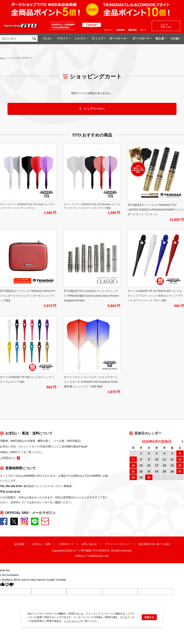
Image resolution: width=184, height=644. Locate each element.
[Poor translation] (9, 585)
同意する (149, 629)
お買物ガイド (77, 555)
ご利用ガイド (66, 544)
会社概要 (19, 544)
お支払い (37, 544)
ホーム (4, 58)
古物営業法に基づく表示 (101, 555)
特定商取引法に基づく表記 (154, 544)
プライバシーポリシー (118, 544)
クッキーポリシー (74, 633)
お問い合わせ (89, 544)
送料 (48, 544)
